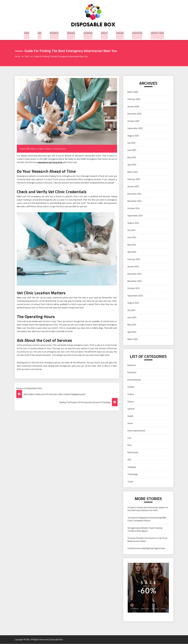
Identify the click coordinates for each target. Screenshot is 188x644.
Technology (132, 474)
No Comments (61, 149)
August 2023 (133, 303)
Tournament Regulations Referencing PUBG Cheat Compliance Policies (147, 519)
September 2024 (135, 216)
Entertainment (134, 380)
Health (104, 32)
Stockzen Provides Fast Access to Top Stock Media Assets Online (147, 540)
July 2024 (131, 230)
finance (131, 394)
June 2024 (132, 238)
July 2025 (131, 143)
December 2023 (134, 274)
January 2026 (133, 107)
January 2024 (133, 267)
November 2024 (134, 201)
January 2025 (133, 187)
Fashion (120, 32)
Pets (49, 149)
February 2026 (134, 99)
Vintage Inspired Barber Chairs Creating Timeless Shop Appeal (145, 530)
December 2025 (134, 114)
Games (131, 402)
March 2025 (133, 172)
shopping (88, 32)
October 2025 (134, 121)
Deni (24, 149)
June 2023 (132, 318)
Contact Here (157, 32)
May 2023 (132, 325)
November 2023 (134, 281)
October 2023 (134, 289)
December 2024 (134, 194)
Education (137, 32)
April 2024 (132, 252)
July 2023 (131, 310)
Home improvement (136, 431)
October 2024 (134, 208)
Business (54, 32)
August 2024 (133, 223)
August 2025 (133, 136)
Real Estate (133, 453)
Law (40, 32)
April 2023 (132, 332)
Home (27, 32)
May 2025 (132, 158)
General (71, 32)
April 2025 (132, 165)
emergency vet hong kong (50, 163)
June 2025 (132, 150)
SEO (129, 460)
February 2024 (134, 259)
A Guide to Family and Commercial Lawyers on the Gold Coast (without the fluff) (148, 509)
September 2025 (135, 128)
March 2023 (133, 339)
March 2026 (133, 92)
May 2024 (132, 245)
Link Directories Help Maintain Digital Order (146, 549)
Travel (130, 482)
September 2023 (135, 296)
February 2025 (134, 179)
